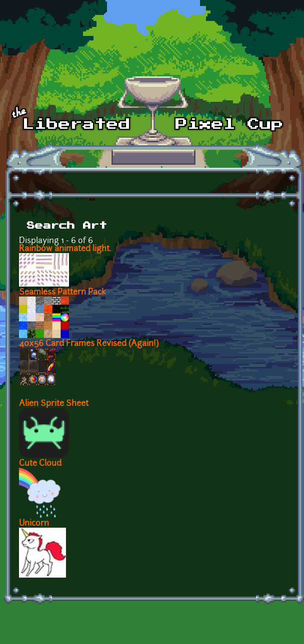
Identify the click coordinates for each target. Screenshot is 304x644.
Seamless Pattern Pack (62, 293)
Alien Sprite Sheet (54, 404)
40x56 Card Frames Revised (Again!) (89, 344)
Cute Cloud (40, 464)
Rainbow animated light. (65, 249)
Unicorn (34, 524)
